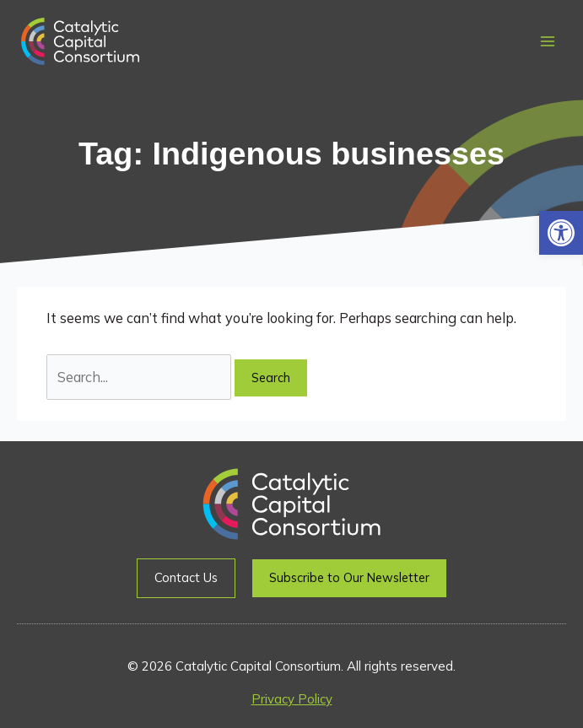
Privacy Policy (292, 699)
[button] (561, 233)
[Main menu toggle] (547, 42)
